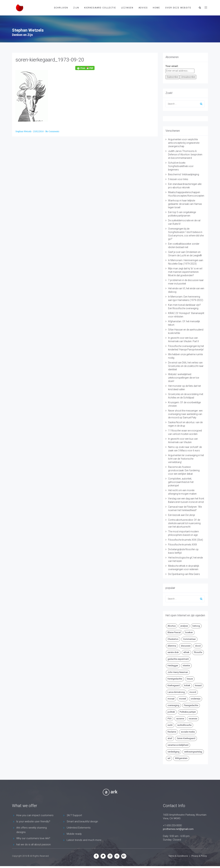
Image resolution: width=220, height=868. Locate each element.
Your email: (172, 66)
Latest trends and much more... (85, 840)
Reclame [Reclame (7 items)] (172, 732)
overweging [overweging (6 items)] (173, 705)
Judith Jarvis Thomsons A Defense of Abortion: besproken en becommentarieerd (185, 155)
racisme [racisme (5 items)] (180, 719)
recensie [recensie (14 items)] (193, 719)
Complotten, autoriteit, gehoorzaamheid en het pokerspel (181, 482)
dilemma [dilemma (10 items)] (172, 646)
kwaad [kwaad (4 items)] (198, 685)
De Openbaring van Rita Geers (184, 574)
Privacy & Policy (199, 856)
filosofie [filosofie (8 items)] (198, 652)
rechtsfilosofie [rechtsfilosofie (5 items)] (184, 725)
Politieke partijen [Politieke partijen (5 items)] (188, 712)
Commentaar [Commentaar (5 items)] (189, 639)
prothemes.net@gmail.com (178, 829)
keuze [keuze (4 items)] (190, 679)
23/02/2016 (39, 132)
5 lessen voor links (178, 179)
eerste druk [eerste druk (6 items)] (173, 652)
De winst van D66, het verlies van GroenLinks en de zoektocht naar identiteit (186, 366)
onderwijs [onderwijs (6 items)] (196, 699)
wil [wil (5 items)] (169, 758)
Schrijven (61, 8)
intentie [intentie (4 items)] (186, 666)
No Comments (52, 132)
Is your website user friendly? (33, 821)
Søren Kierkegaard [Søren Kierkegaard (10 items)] (186, 738)
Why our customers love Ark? (33, 838)
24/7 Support (74, 815)
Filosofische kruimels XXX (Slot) (186, 540)
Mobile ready (74, 834)
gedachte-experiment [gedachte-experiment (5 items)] (178, 659)
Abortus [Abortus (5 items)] (172, 626)
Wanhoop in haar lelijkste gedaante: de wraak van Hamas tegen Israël (185, 204)
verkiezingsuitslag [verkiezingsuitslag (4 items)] (193, 752)
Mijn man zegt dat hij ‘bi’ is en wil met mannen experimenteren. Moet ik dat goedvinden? (185, 272)
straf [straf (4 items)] (170, 738)
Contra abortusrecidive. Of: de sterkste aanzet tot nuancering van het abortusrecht (184, 523)
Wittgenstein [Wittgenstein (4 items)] (181, 758)
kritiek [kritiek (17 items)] (187, 685)
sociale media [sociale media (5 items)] (188, 732)
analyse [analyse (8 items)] (184, 626)
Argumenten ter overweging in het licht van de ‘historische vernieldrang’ (186, 459)
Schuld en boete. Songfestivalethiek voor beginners (181, 166)
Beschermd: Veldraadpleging (184, 174)
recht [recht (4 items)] (170, 725)
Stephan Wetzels (24, 132)
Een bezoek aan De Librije (181, 515)
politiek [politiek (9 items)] (171, 712)
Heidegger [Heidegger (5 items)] (173, 666)
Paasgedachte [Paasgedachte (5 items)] (191, 705)
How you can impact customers (35, 815)
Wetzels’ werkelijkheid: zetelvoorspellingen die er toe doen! (184, 378)
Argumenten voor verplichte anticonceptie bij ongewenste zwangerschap (184, 143)
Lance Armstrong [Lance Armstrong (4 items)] (176, 692)
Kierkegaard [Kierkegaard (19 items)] (174, 685)
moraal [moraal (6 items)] (171, 699)
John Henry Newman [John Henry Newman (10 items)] (178, 672)
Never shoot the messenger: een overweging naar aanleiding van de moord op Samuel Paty (185, 414)
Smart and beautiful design (82, 821)
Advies (143, 8)
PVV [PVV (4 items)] (170, 719)
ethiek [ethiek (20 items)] (186, 652)
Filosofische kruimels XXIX (183, 545)
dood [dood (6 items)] (198, 646)
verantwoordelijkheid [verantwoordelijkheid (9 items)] (178, 745)
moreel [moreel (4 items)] (183, 699)
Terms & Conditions (178, 856)
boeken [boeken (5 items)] (189, 632)
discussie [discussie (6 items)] (186, 646)
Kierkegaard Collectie (100, 8)
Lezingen (127, 8)
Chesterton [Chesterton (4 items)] (173, 639)
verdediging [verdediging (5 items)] (174, 752)
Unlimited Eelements (79, 828)
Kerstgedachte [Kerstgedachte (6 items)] (175, 679)
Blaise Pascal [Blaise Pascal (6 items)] (174, 632)
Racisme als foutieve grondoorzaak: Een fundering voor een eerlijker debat (184, 470)
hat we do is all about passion (34, 844)
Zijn (76, 8)
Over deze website (178, 8)
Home (156, 8)
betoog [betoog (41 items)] (196, 626)
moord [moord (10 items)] (193, 692)
